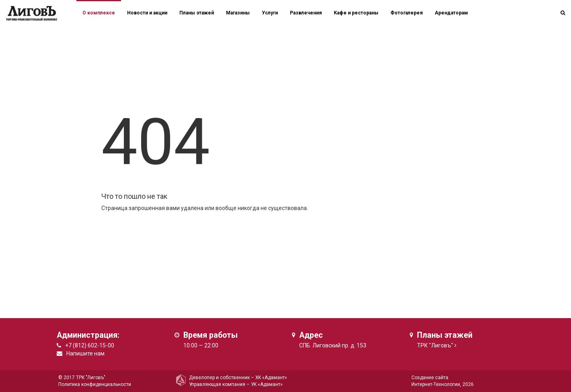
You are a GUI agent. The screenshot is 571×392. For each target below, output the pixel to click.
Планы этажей (197, 13)
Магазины (238, 13)
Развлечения (306, 13)
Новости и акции (147, 13)
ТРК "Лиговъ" (435, 345)
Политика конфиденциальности (95, 384)
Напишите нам (85, 353)
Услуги (270, 13)
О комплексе (99, 13)
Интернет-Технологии (436, 384)
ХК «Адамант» (271, 378)
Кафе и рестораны (356, 13)
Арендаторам (451, 13)
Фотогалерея (407, 13)
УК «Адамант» (267, 384)
